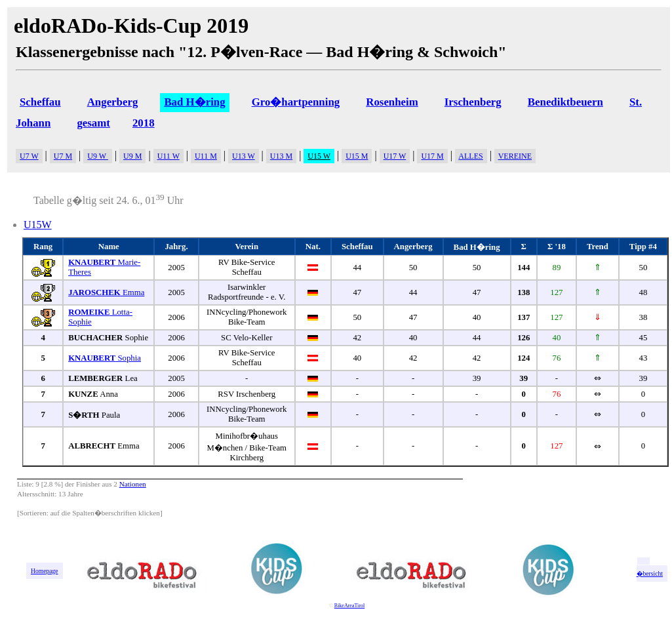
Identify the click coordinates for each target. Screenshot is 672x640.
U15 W (319, 156)
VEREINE (515, 156)
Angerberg (113, 102)
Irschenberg (473, 102)
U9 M (132, 156)
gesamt (93, 123)
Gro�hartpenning (296, 102)
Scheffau (40, 102)
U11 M (206, 156)
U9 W (98, 156)
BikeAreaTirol (349, 606)
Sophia (105, 358)
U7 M (63, 156)
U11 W (168, 156)
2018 (144, 123)
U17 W (395, 156)
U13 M (281, 156)
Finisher (88, 484)
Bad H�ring (194, 102)
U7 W (29, 156)
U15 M (357, 156)
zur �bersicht (650, 570)
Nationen (133, 484)
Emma (106, 292)
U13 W (244, 156)
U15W (38, 225)
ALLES (470, 156)
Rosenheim (392, 102)
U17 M (432, 156)
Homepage (45, 571)
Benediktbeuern (565, 102)
